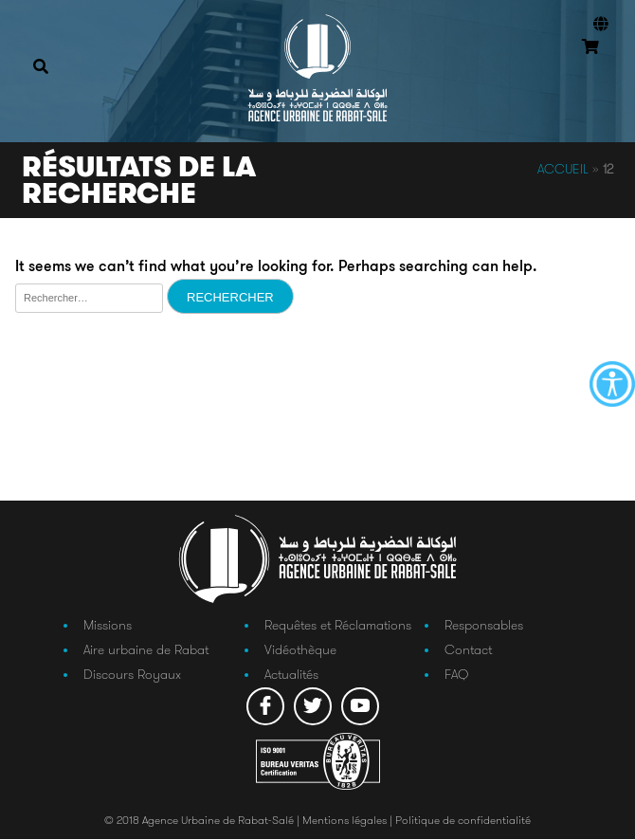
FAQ (456, 675)
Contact (468, 650)
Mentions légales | (349, 821)
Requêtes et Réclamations (338, 625)
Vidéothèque (300, 650)
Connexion (597, 74)
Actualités (291, 675)
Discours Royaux (132, 675)
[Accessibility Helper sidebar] (612, 384)
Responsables (484, 625)
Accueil (563, 169)
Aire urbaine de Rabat (146, 650)
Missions (108, 625)
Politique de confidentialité (463, 821)
